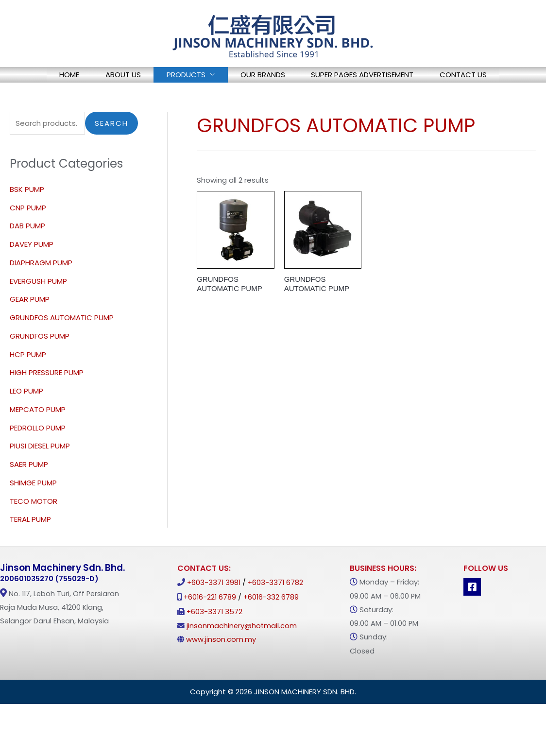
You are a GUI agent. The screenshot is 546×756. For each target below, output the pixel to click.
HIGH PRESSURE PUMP (47, 401)
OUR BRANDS (272, 78)
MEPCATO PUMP (38, 438)
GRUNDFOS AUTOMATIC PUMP (62, 346)
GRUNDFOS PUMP (40, 364)
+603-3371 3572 (214, 640)
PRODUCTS (182, 78)
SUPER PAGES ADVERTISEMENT (384, 78)
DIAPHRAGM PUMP (41, 291)
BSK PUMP (27, 217)
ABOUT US (106, 78)
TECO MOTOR (34, 529)
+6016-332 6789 (271, 626)
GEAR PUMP (30, 328)
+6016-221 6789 (210, 626)
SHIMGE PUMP (33, 511)
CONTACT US (53, 100)
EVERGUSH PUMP (38, 309)
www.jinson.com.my (221, 668)
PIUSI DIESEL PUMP (40, 474)
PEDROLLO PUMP (38, 456)
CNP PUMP (28, 236)
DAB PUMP (27, 254)
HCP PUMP (28, 383)
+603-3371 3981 (214, 611)
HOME (39, 78)
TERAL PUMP (30, 548)
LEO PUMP (26, 419)
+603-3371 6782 (275, 611)
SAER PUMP (29, 492)
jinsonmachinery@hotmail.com (242, 654)
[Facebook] (472, 616)
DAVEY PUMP (32, 272)
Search (111, 151)
